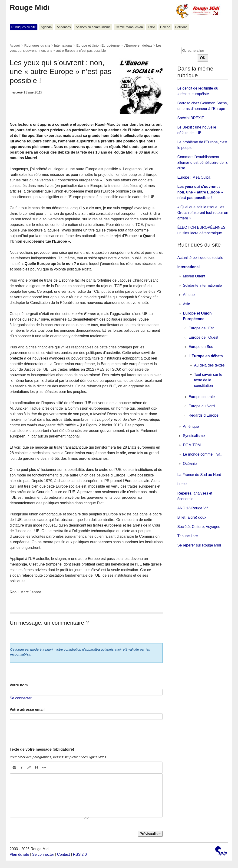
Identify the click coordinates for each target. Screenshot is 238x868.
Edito (151, 27)
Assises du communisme (93, 27)
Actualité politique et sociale (200, 258)
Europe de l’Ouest (203, 337)
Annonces (64, 27)
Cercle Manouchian (129, 27)
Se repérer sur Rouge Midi (199, 545)
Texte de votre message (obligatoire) (42, 749)
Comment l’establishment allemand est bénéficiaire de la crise (202, 162)
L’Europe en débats (138, 45)
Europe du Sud (201, 347)
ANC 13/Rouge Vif (192, 508)
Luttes (182, 484)
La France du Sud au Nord (199, 475)
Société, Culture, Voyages (199, 527)
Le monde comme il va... (203, 454)
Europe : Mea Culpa (194, 177)
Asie (187, 304)
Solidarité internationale (202, 285)
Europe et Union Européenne (98, 45)
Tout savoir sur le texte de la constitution (208, 380)
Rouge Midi (30, 7)
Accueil (15, 45)
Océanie (190, 464)
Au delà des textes (209, 365)
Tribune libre (188, 536)
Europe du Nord (202, 406)
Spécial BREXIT (191, 118)
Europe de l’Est (201, 328)
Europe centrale (202, 397)
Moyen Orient (194, 276)
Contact (64, 854)
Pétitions (181, 27)
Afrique (189, 295)
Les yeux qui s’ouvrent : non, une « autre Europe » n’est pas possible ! (200, 192)
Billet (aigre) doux (192, 517)
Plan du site (20, 854)
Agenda (46, 27)
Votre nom (19, 685)
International (63, 45)
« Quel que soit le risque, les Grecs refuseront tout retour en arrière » (203, 213)
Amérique (191, 426)
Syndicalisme (194, 436)
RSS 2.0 (80, 854)
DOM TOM (192, 445)
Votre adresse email (27, 709)
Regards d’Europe (203, 415)
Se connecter (21, 698)
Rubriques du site (23, 27)
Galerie (165, 27)
